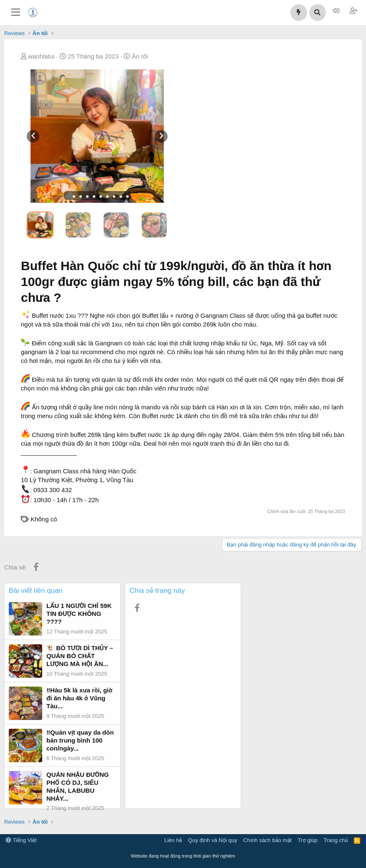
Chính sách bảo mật (267, 840)
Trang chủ (336, 840)
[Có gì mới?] (299, 13)
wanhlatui (41, 56)
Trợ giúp (308, 840)
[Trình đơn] (16, 13)
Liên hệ (173, 840)
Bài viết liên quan (36, 591)
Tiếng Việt (21, 840)
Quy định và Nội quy (213, 840)
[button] (67, 197)
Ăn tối (140, 56)
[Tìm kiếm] (318, 13)
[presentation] (33, 136)
